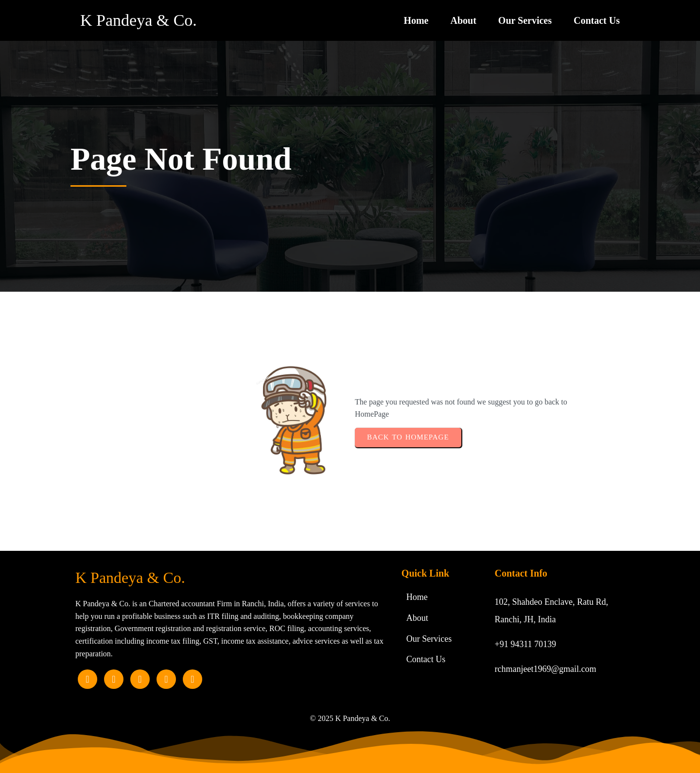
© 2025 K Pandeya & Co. (350, 718)
